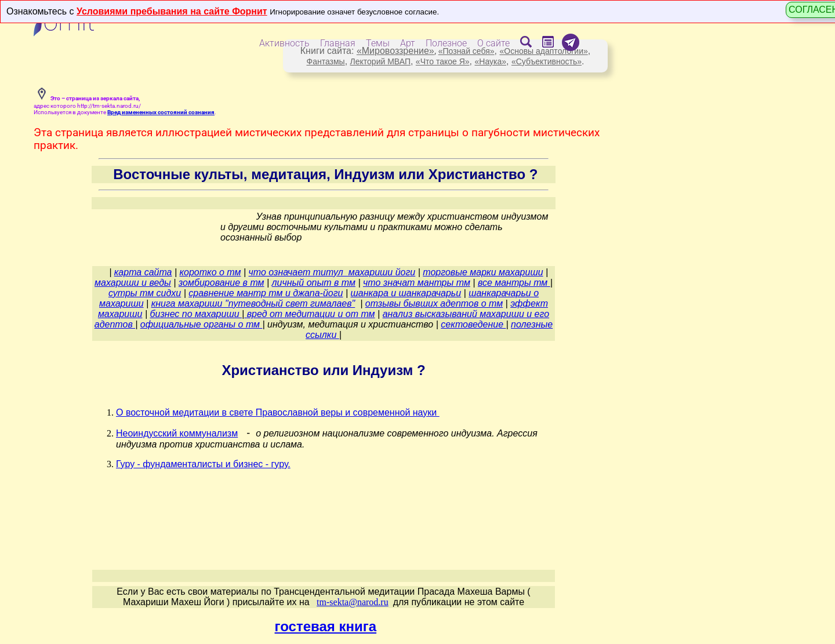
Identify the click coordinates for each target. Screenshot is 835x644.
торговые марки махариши (483, 272)
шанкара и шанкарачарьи (406, 293)
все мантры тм (514, 283)
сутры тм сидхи (145, 293)
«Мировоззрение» (395, 51)
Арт (408, 43)
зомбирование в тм (222, 283)
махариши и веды (133, 283)
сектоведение (473, 324)
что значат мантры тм (417, 283)
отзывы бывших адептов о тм (434, 303)
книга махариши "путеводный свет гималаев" (253, 303)
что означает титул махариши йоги (332, 272)
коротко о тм (210, 272)
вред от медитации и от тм (311, 314)
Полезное (446, 43)
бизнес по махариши (196, 314)
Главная (338, 43)
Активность (284, 43)
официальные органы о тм (202, 324)
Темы (378, 43)
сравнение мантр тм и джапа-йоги (266, 293)
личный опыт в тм (314, 283)
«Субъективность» (547, 61)
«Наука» (490, 61)
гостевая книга (326, 626)
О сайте (493, 43)
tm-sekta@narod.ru (353, 602)
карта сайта (143, 272)
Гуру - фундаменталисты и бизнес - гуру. (203, 464)
